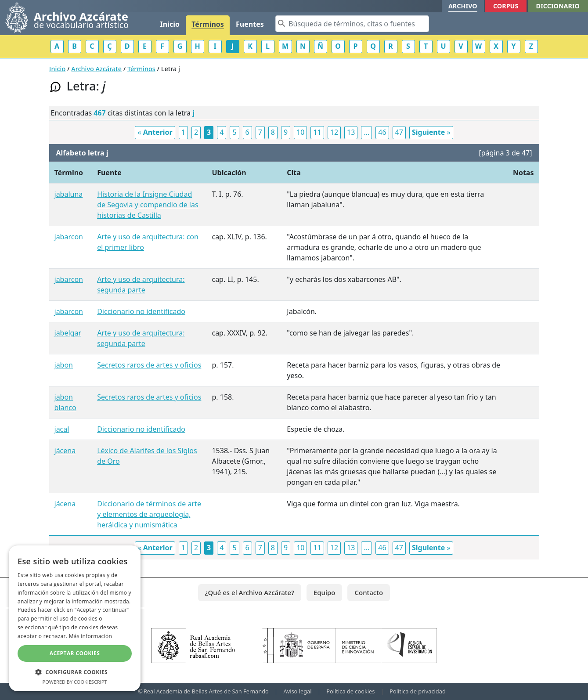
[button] (75, 672)
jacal (62, 429)
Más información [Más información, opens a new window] (90, 636)
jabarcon (69, 237)
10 (300, 132)
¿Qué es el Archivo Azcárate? (250, 592)
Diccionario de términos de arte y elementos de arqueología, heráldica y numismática (149, 514)
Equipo (325, 592)
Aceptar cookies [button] (75, 653)
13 (351, 132)
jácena (65, 451)
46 (382, 132)
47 (399, 132)
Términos (208, 24)
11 (317, 132)
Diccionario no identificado (141, 311)
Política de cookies (350, 691)
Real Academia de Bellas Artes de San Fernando (206, 691)
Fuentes (250, 24)
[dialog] (75, 618)
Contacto (369, 592)
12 (334, 132)
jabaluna (69, 194)
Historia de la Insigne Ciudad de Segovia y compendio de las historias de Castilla (148, 205)
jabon (64, 365)
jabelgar (68, 333)
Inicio (170, 24)
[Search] (352, 24)
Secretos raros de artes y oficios (149, 365)
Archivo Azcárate (96, 69)
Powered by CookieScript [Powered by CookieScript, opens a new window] (75, 682)
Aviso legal (298, 691)
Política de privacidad (418, 691)
